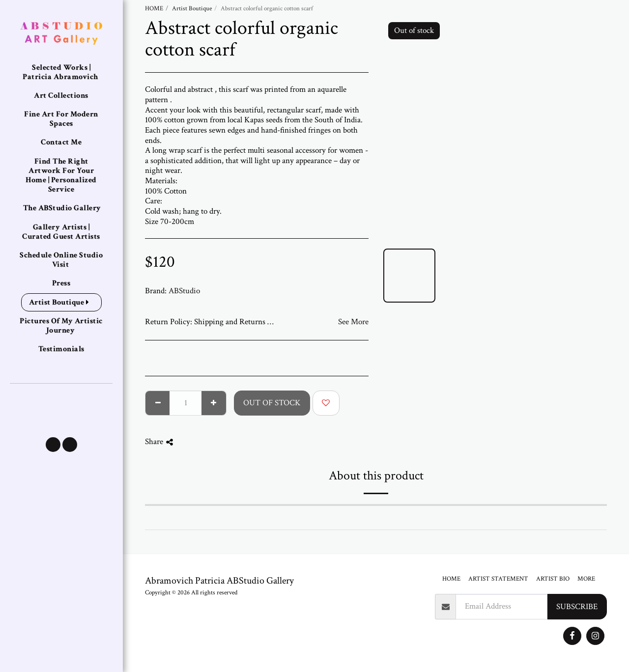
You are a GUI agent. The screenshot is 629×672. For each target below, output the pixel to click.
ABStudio (184, 291)
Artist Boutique (192, 8)
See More (353, 322)
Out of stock (272, 403)
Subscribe (577, 607)
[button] (53, 445)
